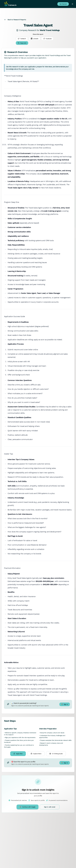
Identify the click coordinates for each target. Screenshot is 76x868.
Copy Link (22, 43)
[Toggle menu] (72, 4)
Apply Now (18, 754)
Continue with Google (28, 807)
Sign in (65, 704)
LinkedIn (35, 39)
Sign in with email (50, 807)
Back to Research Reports (15, 20)
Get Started (63, 4)
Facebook (47, 39)
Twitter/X (22, 39)
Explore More (36, 754)
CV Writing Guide (56, 754)
